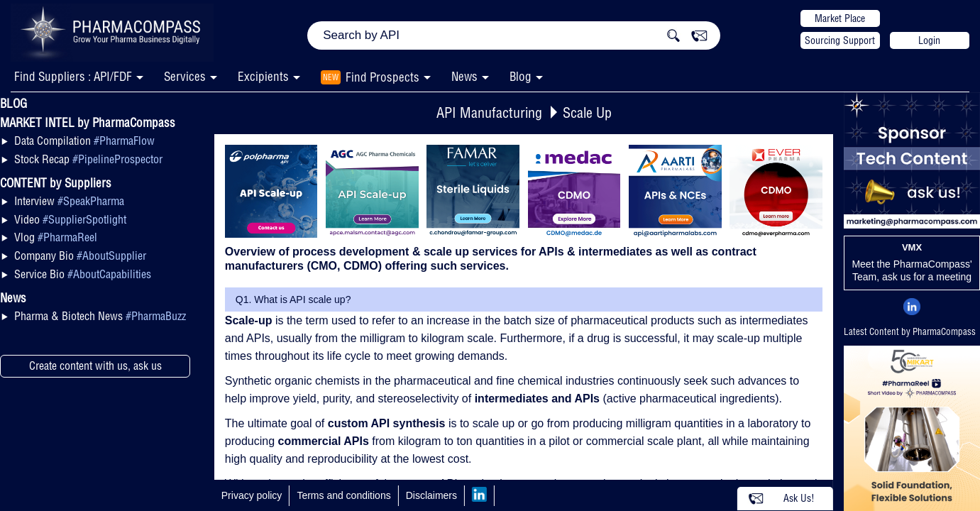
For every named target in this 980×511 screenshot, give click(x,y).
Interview (69, 201)
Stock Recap (88, 159)
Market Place (840, 18)
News (464, 76)
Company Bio (80, 255)
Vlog (56, 237)
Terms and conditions (343, 495)
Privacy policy (252, 495)
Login (929, 40)
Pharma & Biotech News (100, 316)
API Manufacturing (489, 112)
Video (70, 219)
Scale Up (587, 112)
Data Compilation (84, 141)
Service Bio (83, 274)
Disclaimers (431, 495)
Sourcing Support (840, 40)
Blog (521, 76)
